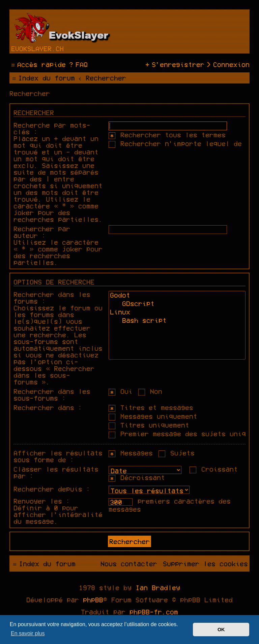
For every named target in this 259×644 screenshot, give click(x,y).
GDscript (177, 304)
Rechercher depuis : (52, 489)
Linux (177, 313)
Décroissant (137, 477)
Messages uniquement (153, 416)
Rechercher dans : (48, 407)
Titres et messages (151, 407)
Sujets (177, 453)
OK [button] (221, 630)
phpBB (93, 600)
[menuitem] (78, 64)
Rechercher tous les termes (167, 135)
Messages (131, 453)
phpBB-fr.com (154, 612)
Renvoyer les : (42, 501)
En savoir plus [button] (28, 633)
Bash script (177, 321)
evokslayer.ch (37, 48)
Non (150, 391)
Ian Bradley (158, 587)
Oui (121, 391)
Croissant (214, 469)
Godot (177, 296)
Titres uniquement (149, 425)
